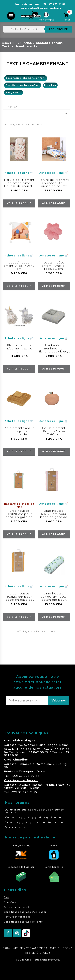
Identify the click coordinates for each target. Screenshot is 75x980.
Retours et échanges (17, 917)
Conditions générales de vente (23, 922)
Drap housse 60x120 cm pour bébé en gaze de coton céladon (19, 515)
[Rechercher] (37, 29)
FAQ (6, 897)
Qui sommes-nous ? (17, 907)
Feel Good (10, 902)
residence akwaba (14, 971)
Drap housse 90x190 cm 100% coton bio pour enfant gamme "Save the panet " (54, 600)
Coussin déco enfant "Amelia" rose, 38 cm (54, 266)
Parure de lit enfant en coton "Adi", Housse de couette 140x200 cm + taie (54, 184)
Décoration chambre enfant (26, 78)
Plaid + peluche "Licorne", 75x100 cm (19, 348)
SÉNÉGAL (43, 948)
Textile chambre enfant (23, 85)
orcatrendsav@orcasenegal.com (41, 8)
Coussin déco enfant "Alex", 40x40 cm (19, 266)
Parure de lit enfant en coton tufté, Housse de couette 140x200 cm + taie (19, 184)
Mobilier (50, 85)
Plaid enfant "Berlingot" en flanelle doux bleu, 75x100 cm (54, 350)
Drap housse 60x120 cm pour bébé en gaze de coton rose (54, 515)
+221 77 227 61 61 (53, 4)
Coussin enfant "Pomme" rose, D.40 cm (54, 431)
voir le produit (19, 203)
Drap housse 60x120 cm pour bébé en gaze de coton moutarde (19, 598)
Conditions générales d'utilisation (25, 912)
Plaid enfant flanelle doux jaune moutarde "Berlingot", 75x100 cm (19, 434)
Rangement (14, 92)
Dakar (64, 745)
